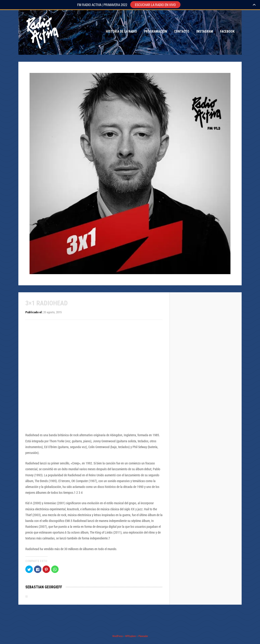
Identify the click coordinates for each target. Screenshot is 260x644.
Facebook (227, 31)
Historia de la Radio (121, 31)
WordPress (118, 636)
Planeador (143, 636)
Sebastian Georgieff (44, 587)
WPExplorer (131, 636)
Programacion (155, 31)
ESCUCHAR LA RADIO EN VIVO (155, 5)
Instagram (205, 31)
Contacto (182, 31)
